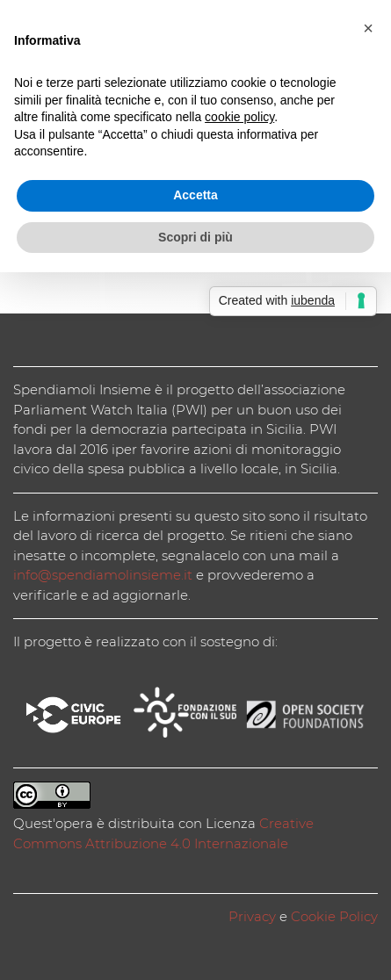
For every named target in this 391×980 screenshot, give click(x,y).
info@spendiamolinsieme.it (103, 575)
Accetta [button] (195, 195)
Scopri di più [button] (195, 237)
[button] (368, 28)
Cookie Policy (334, 916)
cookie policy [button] (239, 117)
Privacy (252, 916)
